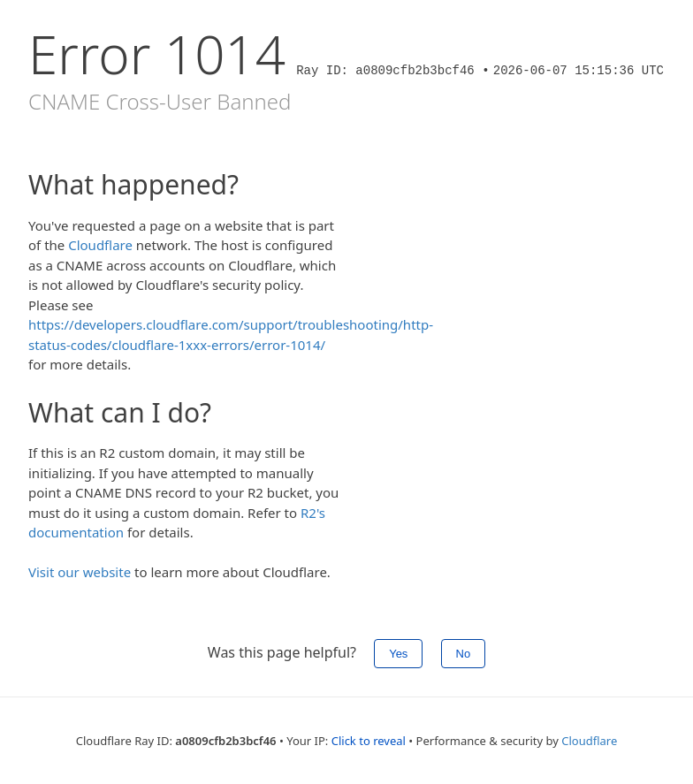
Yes (398, 654)
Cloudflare (100, 245)
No (464, 654)
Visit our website (80, 572)
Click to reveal (369, 741)
